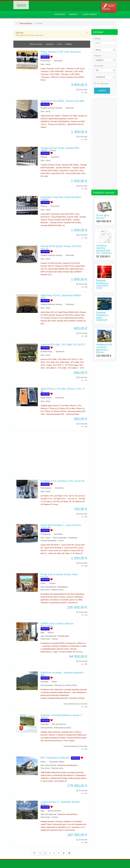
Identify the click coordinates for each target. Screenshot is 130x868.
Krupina (52, 583)
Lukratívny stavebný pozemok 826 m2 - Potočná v (104, 249)
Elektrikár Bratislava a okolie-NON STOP (102, 284)
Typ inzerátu (99, 66)
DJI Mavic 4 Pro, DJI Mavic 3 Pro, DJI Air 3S (63, 481)
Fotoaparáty (46, 534)
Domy (43, 583)
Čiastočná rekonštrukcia (67, 765)
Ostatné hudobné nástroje (51, 108)
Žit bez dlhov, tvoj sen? (103, 217)
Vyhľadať (97, 39)
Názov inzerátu (36, 44)
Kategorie (60, 14)
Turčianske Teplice (57, 762)
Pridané (69, 44)
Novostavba (63, 587)
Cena (60, 44)
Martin (54, 682)
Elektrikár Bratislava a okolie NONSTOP (102, 316)
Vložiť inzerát (108, 7)
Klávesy (44, 157)
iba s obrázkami (103, 83)
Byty (42, 632)
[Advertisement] (52, 454)
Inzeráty (74, 14)
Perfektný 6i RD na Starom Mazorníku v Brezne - (104, 348)
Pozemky (44, 682)
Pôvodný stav (63, 636)
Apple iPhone (46, 398)
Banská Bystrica (55, 811)
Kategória (50, 44)
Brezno (51, 632)
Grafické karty (46, 352)
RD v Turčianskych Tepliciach (55, 758)
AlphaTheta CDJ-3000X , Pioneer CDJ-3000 (62, 101)
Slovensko (58, 61)
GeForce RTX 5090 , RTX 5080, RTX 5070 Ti (63, 345)
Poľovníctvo (45, 61)
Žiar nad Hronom (59, 724)
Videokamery (46, 488)
